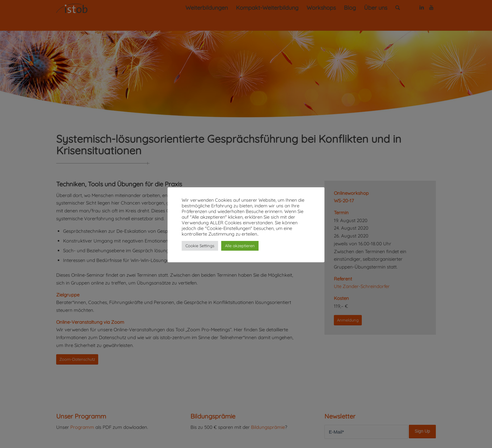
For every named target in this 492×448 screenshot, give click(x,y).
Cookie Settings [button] (200, 246)
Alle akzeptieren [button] (240, 246)
